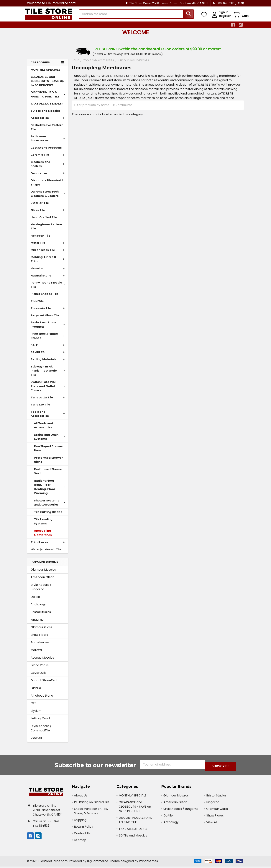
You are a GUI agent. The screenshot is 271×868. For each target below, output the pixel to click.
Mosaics (48, 272)
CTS (33, 707)
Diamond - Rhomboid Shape (47, 186)
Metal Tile (48, 246)
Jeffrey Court (40, 722)
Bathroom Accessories (48, 142)
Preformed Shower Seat (48, 475)
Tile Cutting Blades (48, 515)
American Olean (42, 580)
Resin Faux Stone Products (48, 328)
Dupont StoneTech (44, 684)
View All (36, 741)
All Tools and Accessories (43, 429)
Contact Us (82, 835)
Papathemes (148, 863)
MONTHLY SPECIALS (46, 73)
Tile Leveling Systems (43, 525)
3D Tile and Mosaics (45, 114)
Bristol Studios (41, 615)
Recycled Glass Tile (45, 319)
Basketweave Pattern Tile (47, 130)
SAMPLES (48, 356)
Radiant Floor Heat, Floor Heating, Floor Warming (50, 490)
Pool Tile (37, 304)
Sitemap (80, 841)
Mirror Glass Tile (48, 253)
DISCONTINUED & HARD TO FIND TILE (48, 98)
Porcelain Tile (48, 311)
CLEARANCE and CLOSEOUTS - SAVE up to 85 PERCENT (47, 84)
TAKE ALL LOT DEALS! (47, 107)
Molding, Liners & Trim (48, 262)
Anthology (38, 608)
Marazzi (36, 653)
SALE (48, 348)
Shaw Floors (39, 638)
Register (220, 18)
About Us (81, 797)
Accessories (48, 121)
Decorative (48, 177)
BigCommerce (98, 863)
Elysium (36, 714)
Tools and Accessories (48, 417)
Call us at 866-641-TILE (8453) (47, 825)
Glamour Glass (41, 631)
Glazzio (36, 691)
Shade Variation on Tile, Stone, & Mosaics (91, 812)
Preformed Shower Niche (48, 463)
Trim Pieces (48, 545)
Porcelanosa (40, 646)
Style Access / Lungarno (41, 590)
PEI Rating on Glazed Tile (92, 804)
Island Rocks (40, 669)
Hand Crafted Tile (44, 220)
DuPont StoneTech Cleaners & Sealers (48, 197)
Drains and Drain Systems (50, 440)
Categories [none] (40, 66)
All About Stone (42, 699)
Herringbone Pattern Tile (46, 230)
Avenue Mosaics (42, 661)
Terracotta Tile (48, 401)
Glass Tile (48, 213)
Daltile (35, 600)
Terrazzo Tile (40, 408)
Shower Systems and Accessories (50, 506)
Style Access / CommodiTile (41, 732)
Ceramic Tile (48, 158)
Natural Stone (48, 279)
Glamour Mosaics (43, 573)
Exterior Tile (40, 206)
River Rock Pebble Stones (48, 339)
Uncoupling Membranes (43, 536)
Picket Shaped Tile (45, 297)
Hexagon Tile (40, 239)
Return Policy (84, 828)
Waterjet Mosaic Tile (46, 553)
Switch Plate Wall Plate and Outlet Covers (48, 389)
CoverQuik (38, 676)
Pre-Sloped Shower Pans (49, 452)
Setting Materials (48, 363)
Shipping (80, 821)
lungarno (37, 623)
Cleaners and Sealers (48, 167)
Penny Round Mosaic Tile (48, 288)
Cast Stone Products (46, 151)
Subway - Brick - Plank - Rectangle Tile (48, 374)
